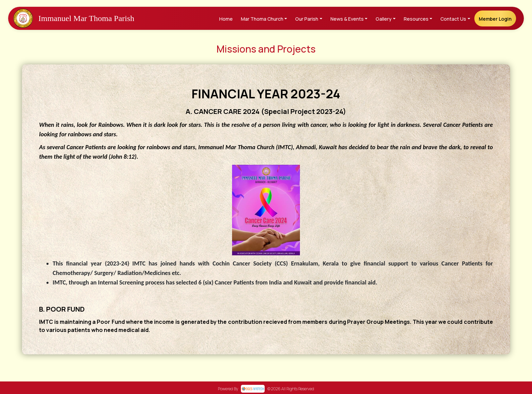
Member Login (495, 19)
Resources (416, 19)
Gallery (384, 19)
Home (226, 19)
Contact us (453, 19)
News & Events (347, 19)
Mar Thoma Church (262, 19)
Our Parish (307, 19)
